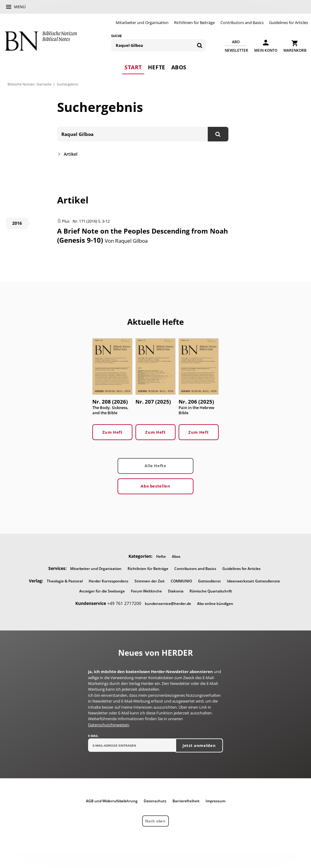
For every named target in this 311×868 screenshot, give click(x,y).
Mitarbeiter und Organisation (142, 23)
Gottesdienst (209, 581)
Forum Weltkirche (146, 591)
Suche (116, 36)
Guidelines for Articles (289, 23)
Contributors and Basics (242, 23)
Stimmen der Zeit (150, 581)
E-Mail (93, 736)
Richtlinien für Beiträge (194, 23)
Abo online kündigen (215, 604)
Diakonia (176, 591)
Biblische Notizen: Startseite (29, 84)
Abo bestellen (155, 486)
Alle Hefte (155, 466)
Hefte (157, 67)
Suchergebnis (67, 84)
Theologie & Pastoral (65, 581)
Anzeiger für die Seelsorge (102, 591)
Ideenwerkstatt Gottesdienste (253, 581)
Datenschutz (155, 801)
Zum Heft (113, 432)
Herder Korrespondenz (109, 581)
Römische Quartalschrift (211, 591)
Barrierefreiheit (186, 801)
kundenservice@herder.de (168, 604)
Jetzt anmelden (199, 745)
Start (133, 67)
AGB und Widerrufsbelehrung (112, 801)
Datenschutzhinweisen (109, 725)
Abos (179, 67)
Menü (20, 7)
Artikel (71, 154)
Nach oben (155, 821)
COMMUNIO (181, 581)
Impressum (215, 801)
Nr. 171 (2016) (85, 221)
